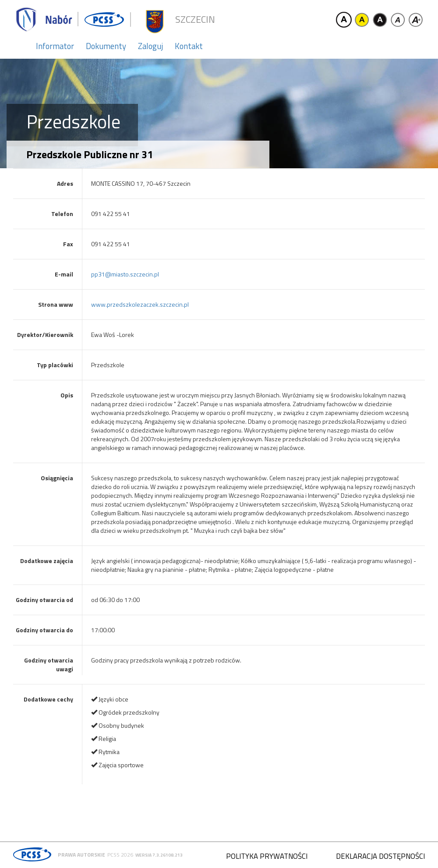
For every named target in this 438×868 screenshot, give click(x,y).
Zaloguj (150, 46)
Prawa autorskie (81, 855)
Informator (55, 46)
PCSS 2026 (120, 855)
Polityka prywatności (267, 856)
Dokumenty (106, 46)
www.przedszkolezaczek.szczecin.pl (140, 304)
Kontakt (189, 46)
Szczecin (195, 19)
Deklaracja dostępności (380, 856)
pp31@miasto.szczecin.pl (125, 274)
